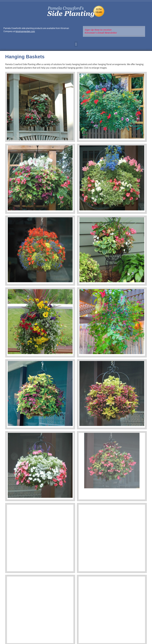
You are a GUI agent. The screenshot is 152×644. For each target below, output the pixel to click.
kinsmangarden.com (25, 31)
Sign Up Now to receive (98, 30)
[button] (76, 44)
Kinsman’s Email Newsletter (101, 33)
